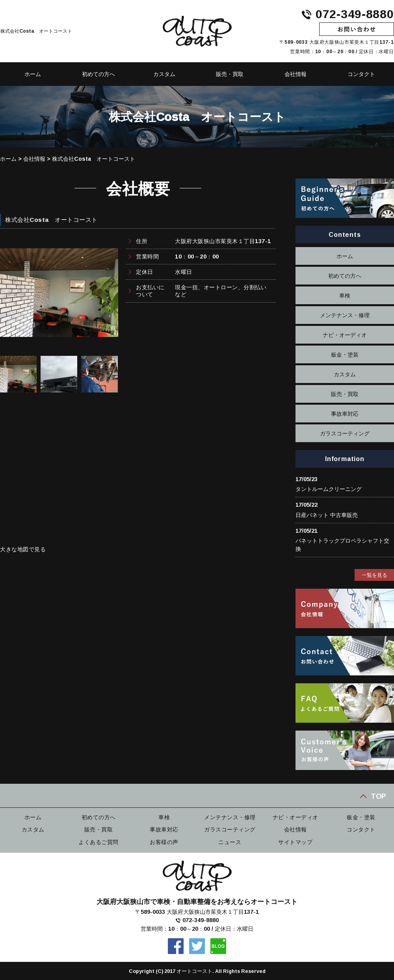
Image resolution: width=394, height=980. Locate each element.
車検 (345, 295)
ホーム (8, 159)
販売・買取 (230, 74)
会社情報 (295, 74)
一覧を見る (374, 575)
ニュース (230, 841)
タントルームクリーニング (329, 489)
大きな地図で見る (23, 549)
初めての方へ (98, 74)
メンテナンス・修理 (345, 315)
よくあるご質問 (98, 841)
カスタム (164, 74)
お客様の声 (164, 841)
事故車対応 (345, 414)
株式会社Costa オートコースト (94, 159)
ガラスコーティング (345, 433)
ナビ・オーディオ (345, 335)
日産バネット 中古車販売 (327, 515)
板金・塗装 (345, 354)
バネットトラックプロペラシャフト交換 (342, 545)
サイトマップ (295, 841)
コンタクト (361, 828)
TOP (378, 796)
